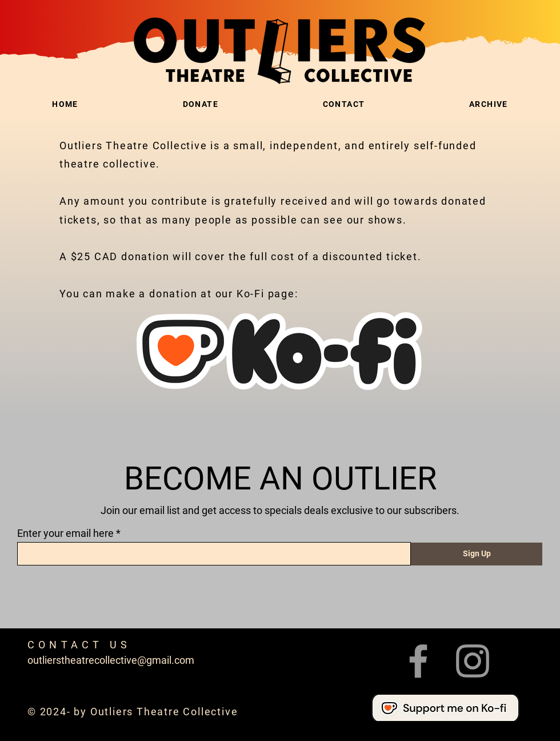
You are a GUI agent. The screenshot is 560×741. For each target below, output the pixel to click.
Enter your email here (65, 533)
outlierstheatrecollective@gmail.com (111, 660)
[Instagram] (473, 661)
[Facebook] (418, 661)
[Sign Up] (477, 554)
